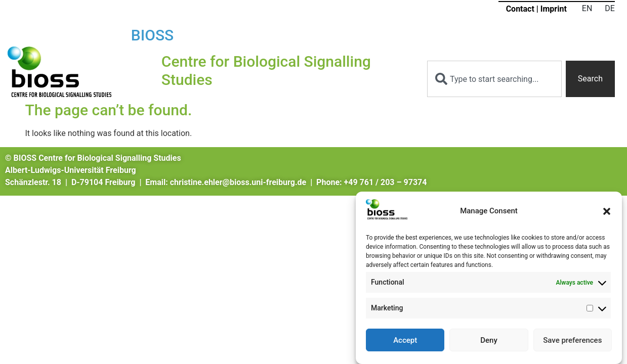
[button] (607, 211)
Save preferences (572, 340)
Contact (520, 9)
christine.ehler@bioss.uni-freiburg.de (238, 182)
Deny (489, 340)
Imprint (554, 9)
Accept (405, 340)
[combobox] (494, 79)
